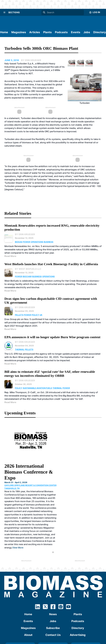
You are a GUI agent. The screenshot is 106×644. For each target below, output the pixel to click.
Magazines (19, 32)
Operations (37, 242)
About (28, 600)
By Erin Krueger (25, 234)
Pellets (19, 315)
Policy (35, 315)
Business (49, 242)
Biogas (19, 242)
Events (76, 32)
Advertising (78, 600)
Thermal (20, 349)
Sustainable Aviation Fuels (37, 388)
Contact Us (53, 600)
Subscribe (53, 593)
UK (41, 315)
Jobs (87, 32)
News (53, 579)
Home (4, 32)
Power (27, 242)
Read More (10, 256)
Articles (35, 32)
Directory (100, 32)
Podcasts (61, 32)
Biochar (27, 276)
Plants (47, 32)
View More (66, 512)
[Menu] (4, 12)
